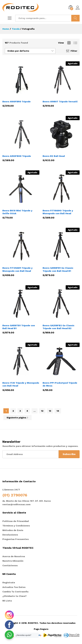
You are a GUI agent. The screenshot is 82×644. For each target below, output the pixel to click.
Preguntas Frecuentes (16, 539)
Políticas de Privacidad (16, 521)
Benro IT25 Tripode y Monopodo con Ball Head (21, 384)
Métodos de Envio (13, 530)
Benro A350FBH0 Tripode (17, 156)
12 (42, 411)
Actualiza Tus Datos (14, 587)
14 (58, 411)
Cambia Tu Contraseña (15, 592)
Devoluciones (10, 535)
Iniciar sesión (78, 8)
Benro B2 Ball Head (54, 156)
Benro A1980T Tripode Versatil (60, 102)
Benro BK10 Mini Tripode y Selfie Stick (17, 212)
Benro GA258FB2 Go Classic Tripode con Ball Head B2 (58, 327)
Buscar (75, 18)
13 (50, 411)
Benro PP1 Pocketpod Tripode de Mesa (60, 384)
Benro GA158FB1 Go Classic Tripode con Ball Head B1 (58, 269)
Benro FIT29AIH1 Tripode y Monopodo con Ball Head (17, 269)
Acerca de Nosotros (14, 556)
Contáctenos (10, 565)
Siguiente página (17, 418)
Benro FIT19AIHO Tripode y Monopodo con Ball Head (58, 212)
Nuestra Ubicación (13, 561)
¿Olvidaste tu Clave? (14, 596)
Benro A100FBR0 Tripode (16, 102)
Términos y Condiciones (16, 526)
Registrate (9, 582)
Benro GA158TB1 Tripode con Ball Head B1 (19, 327)
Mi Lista (7, 601)
